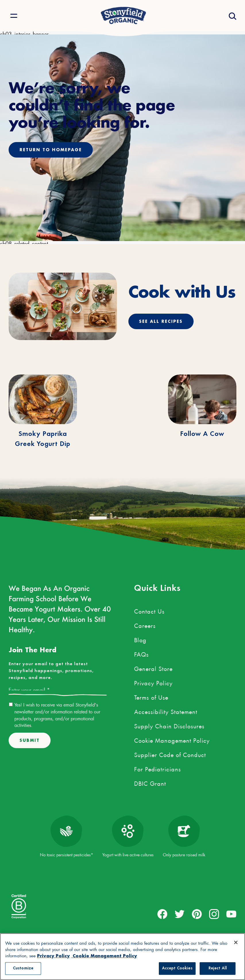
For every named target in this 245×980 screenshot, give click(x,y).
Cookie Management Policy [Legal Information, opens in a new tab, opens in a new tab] (105, 956)
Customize (23, 968)
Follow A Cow (202, 434)
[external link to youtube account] (231, 914)
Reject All (218, 968)
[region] (122, 957)
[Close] (236, 942)
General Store (153, 667)
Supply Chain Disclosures (169, 725)
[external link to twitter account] (180, 914)
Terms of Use (151, 696)
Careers (145, 624)
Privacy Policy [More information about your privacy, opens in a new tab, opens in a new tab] (54, 956)
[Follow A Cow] (202, 399)
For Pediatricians (158, 768)
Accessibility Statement (166, 711)
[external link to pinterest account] (197, 914)
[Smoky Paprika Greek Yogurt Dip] (43, 399)
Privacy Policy (153, 682)
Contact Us (149, 610)
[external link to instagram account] (214, 914)
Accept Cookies (177, 968)
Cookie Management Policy (172, 739)
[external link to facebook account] (162, 914)
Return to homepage (51, 150)
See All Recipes (161, 321)
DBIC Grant (150, 782)
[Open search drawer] (232, 16)
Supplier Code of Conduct (170, 754)
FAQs (141, 653)
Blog (140, 639)
